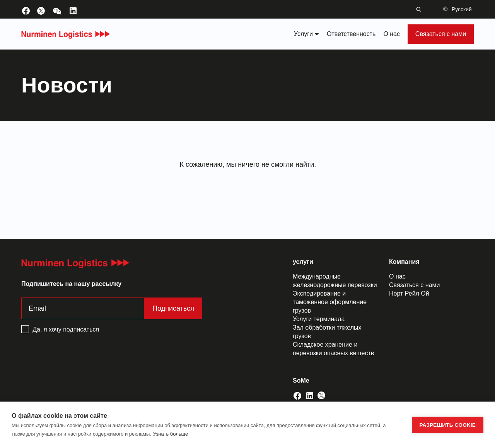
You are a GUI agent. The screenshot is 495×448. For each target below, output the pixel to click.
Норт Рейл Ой (409, 293)
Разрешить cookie (448, 425)
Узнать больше (171, 434)
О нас (392, 34)
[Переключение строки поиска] (419, 9)
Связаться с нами (441, 34)
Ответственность (351, 34)
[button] (458, 9)
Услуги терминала (319, 319)
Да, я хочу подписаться (66, 329)
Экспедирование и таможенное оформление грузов (330, 302)
